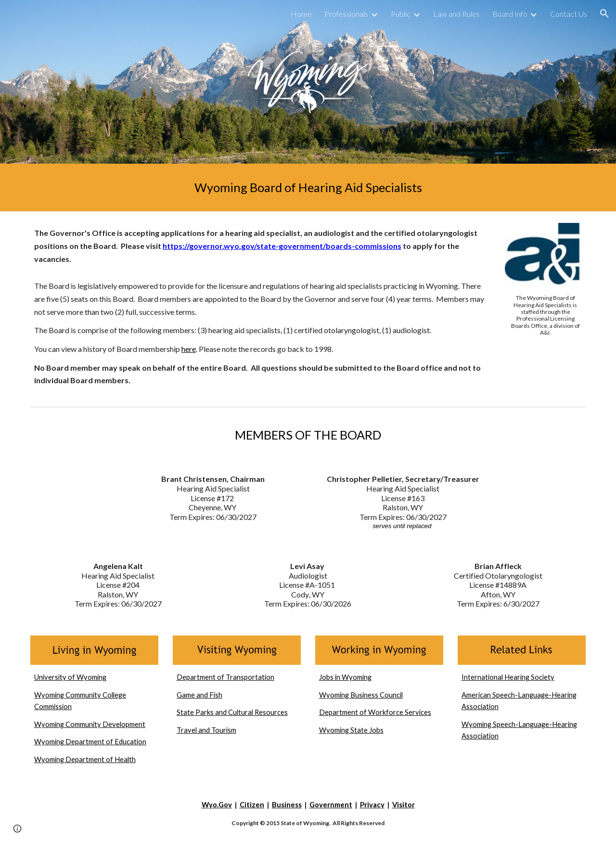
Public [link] (401, 14)
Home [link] (301, 14)
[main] (308, 188)
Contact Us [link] (569, 14)
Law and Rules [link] (456, 14)
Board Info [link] (510, 14)
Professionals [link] (346, 14)
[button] (604, 13)
